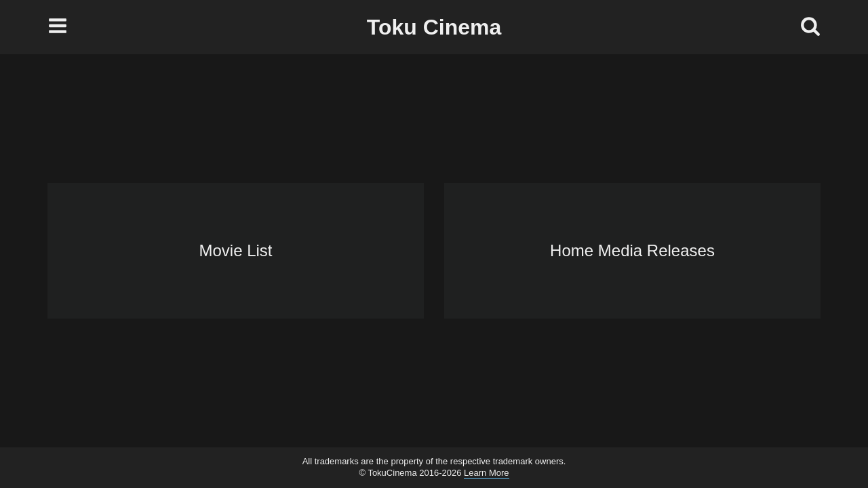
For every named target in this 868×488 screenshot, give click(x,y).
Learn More (486, 473)
